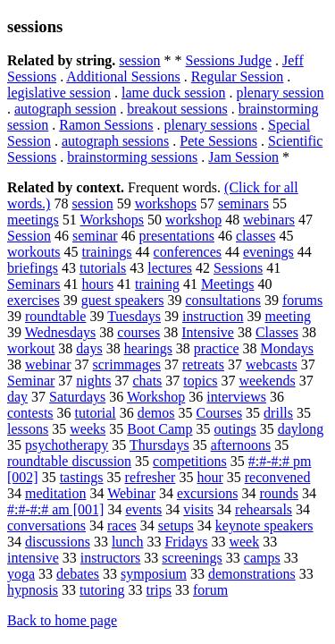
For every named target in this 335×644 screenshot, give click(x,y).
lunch (128, 542)
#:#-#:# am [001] (55, 509)
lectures (170, 268)
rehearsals (264, 509)
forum (210, 590)
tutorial (96, 413)
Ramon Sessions (106, 125)
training (157, 284)
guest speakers (123, 300)
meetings (33, 220)
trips (159, 590)
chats (147, 381)
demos (156, 413)
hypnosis (33, 590)
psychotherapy (67, 445)
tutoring (102, 590)
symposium (154, 574)
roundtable (55, 316)
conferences (188, 252)
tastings (82, 477)
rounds (279, 493)
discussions (58, 542)
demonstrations (252, 574)
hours (98, 284)
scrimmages (127, 364)
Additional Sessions (123, 76)
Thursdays (159, 445)
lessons (28, 429)
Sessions (238, 268)
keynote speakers (264, 525)
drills (278, 413)
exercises (33, 300)
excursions (207, 493)
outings (235, 429)
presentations (177, 236)
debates (78, 574)
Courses (220, 413)
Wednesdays (61, 332)
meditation (55, 493)
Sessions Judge (229, 60)
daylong (301, 429)
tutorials (103, 268)
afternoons (241, 445)
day (17, 397)
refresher (151, 477)
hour (209, 477)
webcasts (272, 364)
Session (29, 236)
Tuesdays (134, 316)
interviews (236, 397)
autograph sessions (115, 141)
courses (138, 332)
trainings (107, 252)
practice (217, 348)
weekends (268, 381)
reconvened (278, 477)
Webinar (131, 493)
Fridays (186, 542)
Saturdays (77, 397)
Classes (277, 332)
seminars (243, 203)
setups (176, 525)
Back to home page (62, 620)
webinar (48, 364)
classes (255, 236)
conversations (46, 525)
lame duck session (173, 93)
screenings (192, 558)
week (244, 542)
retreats (203, 364)
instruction (213, 316)
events (143, 509)
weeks (88, 429)
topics (200, 381)
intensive (33, 558)
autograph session (65, 109)
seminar (95, 236)
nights (93, 381)
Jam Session (243, 157)
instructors (111, 558)
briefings (33, 268)
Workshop (156, 397)
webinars (269, 220)
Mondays (287, 348)
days (89, 348)
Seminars (34, 284)
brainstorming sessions (132, 157)
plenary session (280, 93)
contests (30, 413)
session (139, 60)
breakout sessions (177, 109)
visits (198, 509)
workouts (34, 252)
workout (31, 348)
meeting (288, 316)
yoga (21, 574)
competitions (190, 461)
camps (262, 558)
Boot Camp (159, 429)
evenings (268, 252)
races (122, 525)
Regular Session (238, 76)
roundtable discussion (69, 461)
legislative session (59, 93)
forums (302, 300)
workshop (193, 220)
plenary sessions (211, 125)
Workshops (112, 220)
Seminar (31, 381)
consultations (223, 300)
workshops (166, 203)
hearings (148, 348)
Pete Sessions (218, 141)
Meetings (228, 284)
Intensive (208, 332)
